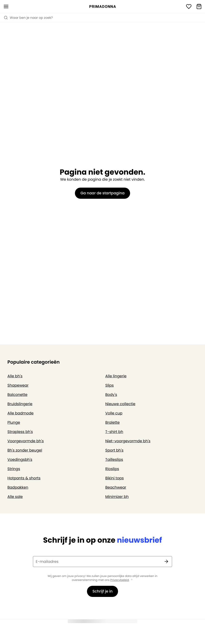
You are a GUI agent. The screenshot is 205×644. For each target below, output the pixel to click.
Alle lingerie (116, 376)
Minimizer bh (117, 497)
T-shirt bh (114, 432)
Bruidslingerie (20, 404)
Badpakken (18, 487)
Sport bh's (114, 450)
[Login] (189, 6)
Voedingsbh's (20, 460)
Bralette (112, 422)
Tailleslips (114, 460)
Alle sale (15, 497)
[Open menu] (6, 6)
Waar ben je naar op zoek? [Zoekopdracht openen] (28, 18)
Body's (111, 395)
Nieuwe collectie (120, 404)
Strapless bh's (20, 432)
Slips (109, 385)
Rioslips (112, 469)
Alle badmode (21, 413)
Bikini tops (115, 478)
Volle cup (114, 413)
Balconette (17, 395)
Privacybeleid (120, 580)
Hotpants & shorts (24, 478)
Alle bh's (15, 376)
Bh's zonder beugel (25, 450)
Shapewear (18, 385)
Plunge (14, 422)
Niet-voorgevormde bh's (128, 441)
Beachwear (116, 487)
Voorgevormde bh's (26, 441)
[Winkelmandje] (199, 6)
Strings (14, 469)
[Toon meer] (132, 580)
